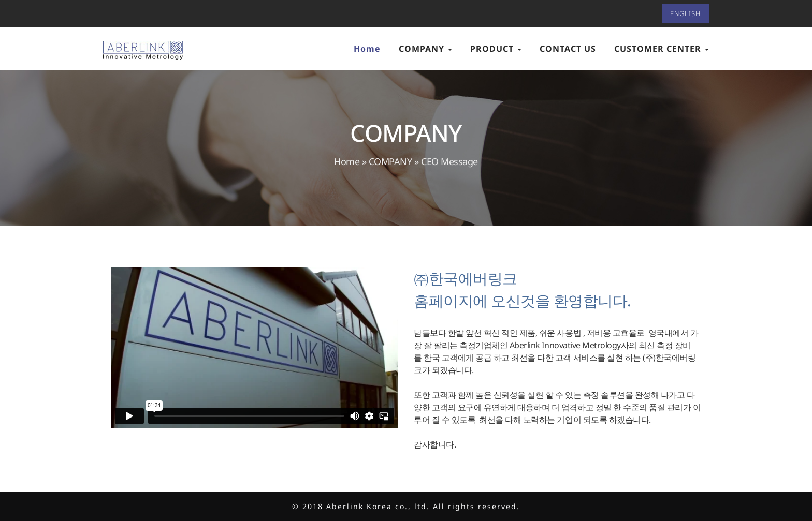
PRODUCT (496, 49)
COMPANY (425, 49)
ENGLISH (685, 13)
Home (367, 49)
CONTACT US (568, 49)
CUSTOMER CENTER (662, 49)
